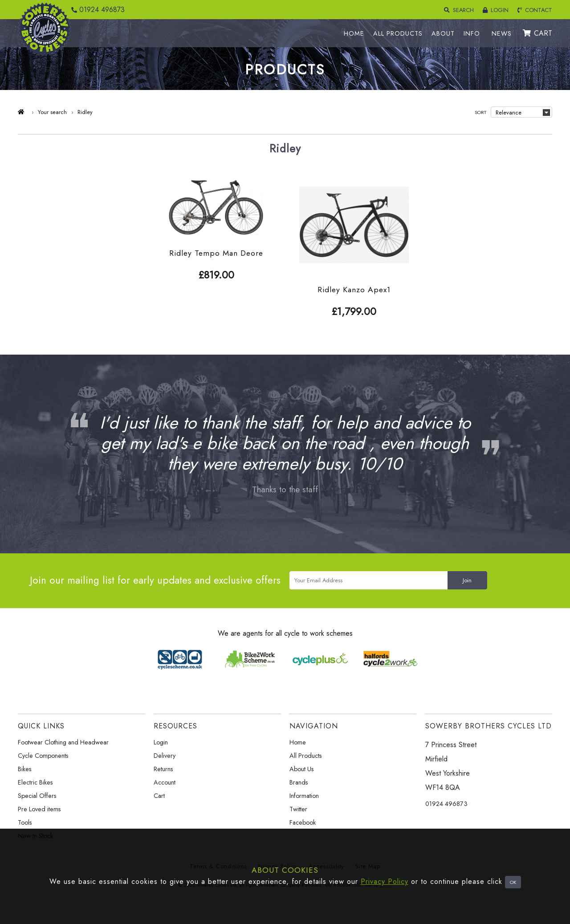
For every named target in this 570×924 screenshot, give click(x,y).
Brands (299, 782)
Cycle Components (43, 756)
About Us (302, 769)
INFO (472, 33)
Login (161, 742)
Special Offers (37, 796)
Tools (25, 822)
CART (537, 33)
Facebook (303, 822)
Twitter (298, 809)
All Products (306, 756)
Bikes (25, 769)
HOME (354, 33)
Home (298, 742)
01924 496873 (96, 10)
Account (165, 782)
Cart (159, 796)
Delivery (165, 756)
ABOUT (443, 33)
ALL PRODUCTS (398, 33)
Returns (163, 769)
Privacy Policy (385, 881)
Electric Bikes (35, 782)
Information (304, 796)
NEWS (502, 33)
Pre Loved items (39, 809)
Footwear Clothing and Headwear (63, 742)
